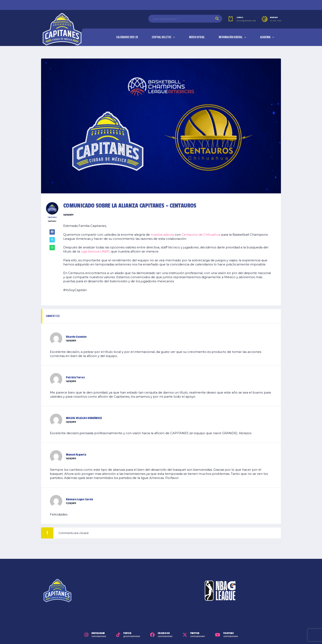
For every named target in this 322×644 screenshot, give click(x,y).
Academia (265, 37)
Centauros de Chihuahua (201, 235)
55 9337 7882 (276, 21)
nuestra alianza (162, 235)
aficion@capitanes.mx (246, 21)
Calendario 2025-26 (127, 37)
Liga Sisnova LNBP (95, 251)
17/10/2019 (71, 503)
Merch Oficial (197, 37)
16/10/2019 (71, 341)
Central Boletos (162, 37)
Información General (231, 37)
